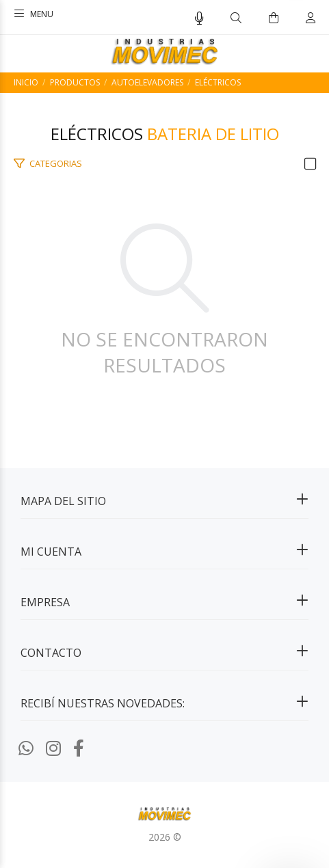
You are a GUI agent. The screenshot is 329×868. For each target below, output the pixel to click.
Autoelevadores (147, 82)
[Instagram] (53, 748)
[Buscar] (236, 18)
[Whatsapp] (26, 748)
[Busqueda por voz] (199, 18)
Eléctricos (218, 82)
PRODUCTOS (75, 82)
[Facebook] (79, 748)
